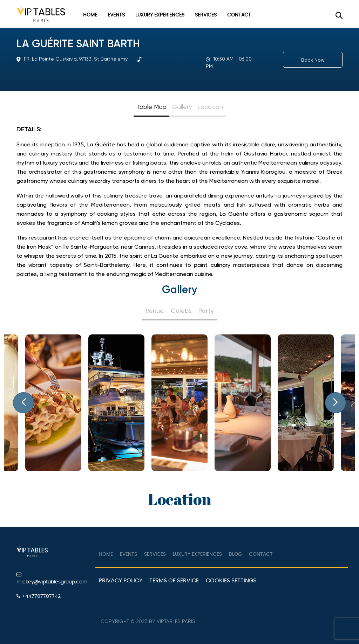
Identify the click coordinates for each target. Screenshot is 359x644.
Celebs (181, 310)
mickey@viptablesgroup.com (52, 578)
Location (210, 107)
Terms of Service (174, 581)
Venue (155, 310)
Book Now (313, 60)
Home (90, 15)
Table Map (151, 107)
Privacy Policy (121, 581)
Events (116, 15)
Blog (235, 554)
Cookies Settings (231, 581)
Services (206, 15)
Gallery (182, 107)
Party (206, 310)
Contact (239, 15)
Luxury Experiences (160, 15)
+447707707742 (39, 596)
